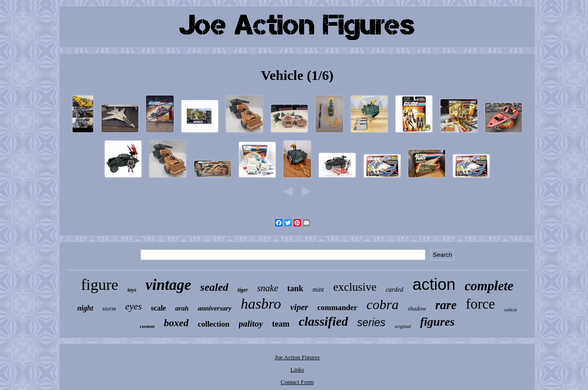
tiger (243, 290)
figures (437, 322)
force (481, 304)
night (85, 308)
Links (297, 370)
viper (299, 307)
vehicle (511, 310)
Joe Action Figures (297, 357)
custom (147, 326)
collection (214, 324)
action (434, 284)
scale (159, 308)
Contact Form (297, 382)
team (281, 324)
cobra (383, 304)
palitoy (251, 324)
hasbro (261, 304)
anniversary (215, 308)
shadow (417, 308)
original (403, 326)
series (371, 322)
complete (489, 286)
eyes (133, 306)
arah (182, 308)
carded (395, 290)
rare (446, 305)
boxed (176, 323)
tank (295, 288)
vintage (168, 285)
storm (109, 308)
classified (323, 321)
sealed (214, 287)
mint (318, 290)
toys (132, 290)
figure (99, 285)
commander (337, 308)
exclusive (355, 287)
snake (268, 288)
